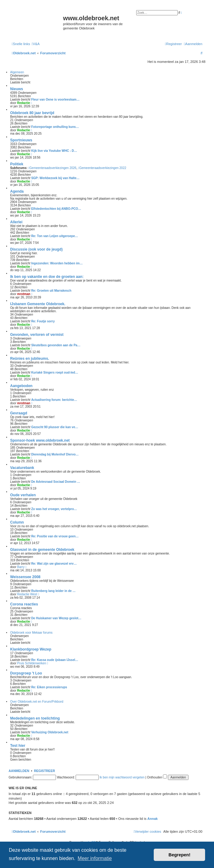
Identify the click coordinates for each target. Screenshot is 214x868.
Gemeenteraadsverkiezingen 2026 (52, 168)
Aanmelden (19, 771)
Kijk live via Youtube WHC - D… (54, 151)
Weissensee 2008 (25, 577)
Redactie (24, 103)
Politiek (17, 164)
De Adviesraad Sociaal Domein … (55, 482)
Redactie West (27, 594)
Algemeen (17, 72)
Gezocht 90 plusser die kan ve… (55, 427)
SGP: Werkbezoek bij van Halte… (55, 178)
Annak (153, 819)
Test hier (18, 746)
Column (17, 522)
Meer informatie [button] (95, 858)
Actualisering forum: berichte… (54, 400)
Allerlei (16, 222)
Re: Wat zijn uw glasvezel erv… (54, 564)
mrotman (24, 294)
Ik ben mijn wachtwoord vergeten (122, 777)
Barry (21, 567)
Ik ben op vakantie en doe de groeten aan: (47, 277)
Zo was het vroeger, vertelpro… (54, 509)
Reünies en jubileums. (30, 359)
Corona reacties (24, 604)
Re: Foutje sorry (43, 321)
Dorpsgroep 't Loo (26, 673)
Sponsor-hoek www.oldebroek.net (40, 440)
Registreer (44, 771)
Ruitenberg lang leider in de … (53, 591)
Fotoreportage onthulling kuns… (55, 127)
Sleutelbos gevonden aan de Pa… (56, 345)
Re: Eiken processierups (49, 687)
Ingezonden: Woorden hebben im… (57, 263)
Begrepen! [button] (179, 855)
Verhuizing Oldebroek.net (50, 732)
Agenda (17, 191)
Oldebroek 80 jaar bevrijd (32, 113)
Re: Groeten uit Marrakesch (51, 291)
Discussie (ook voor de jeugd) (36, 249)
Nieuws (17, 89)
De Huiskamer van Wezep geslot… (56, 618)
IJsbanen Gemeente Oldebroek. (38, 304)
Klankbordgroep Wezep (31, 649)
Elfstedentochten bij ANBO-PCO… (56, 209)
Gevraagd (19, 413)
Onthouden (157, 777)
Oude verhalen (23, 495)
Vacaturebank (22, 468)
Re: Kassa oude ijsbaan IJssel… (55, 660)
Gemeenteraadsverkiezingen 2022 (102, 168)
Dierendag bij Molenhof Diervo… (55, 454)
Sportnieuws (21, 140)
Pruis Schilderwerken (32, 663)
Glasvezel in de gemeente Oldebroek (42, 550)
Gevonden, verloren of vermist (37, 335)
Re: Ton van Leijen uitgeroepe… (54, 236)
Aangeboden (21, 386)
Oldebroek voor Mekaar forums (31, 633)
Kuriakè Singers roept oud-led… (55, 373)
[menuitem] (36, 44)
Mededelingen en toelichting (35, 718)
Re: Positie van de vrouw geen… (55, 536)
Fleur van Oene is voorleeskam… (55, 100)
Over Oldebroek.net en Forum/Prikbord (37, 702)
